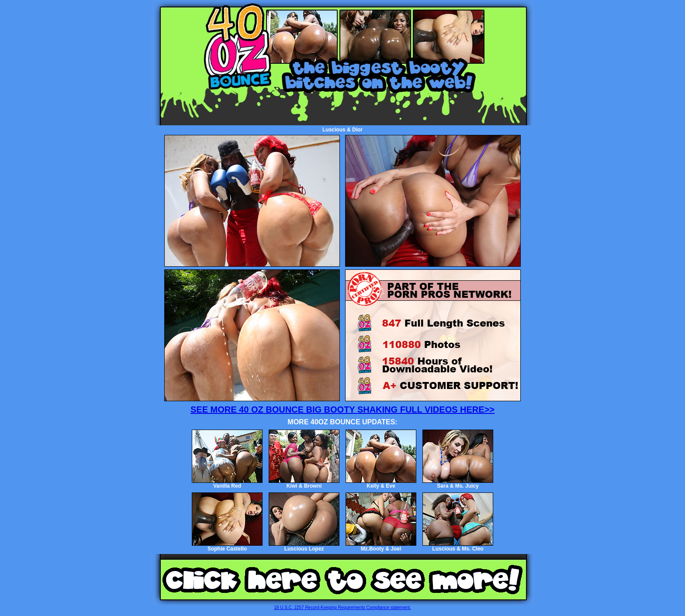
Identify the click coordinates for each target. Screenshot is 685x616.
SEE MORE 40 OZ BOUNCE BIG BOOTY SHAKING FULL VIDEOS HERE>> (342, 410)
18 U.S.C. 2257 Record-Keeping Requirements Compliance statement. (342, 607)
